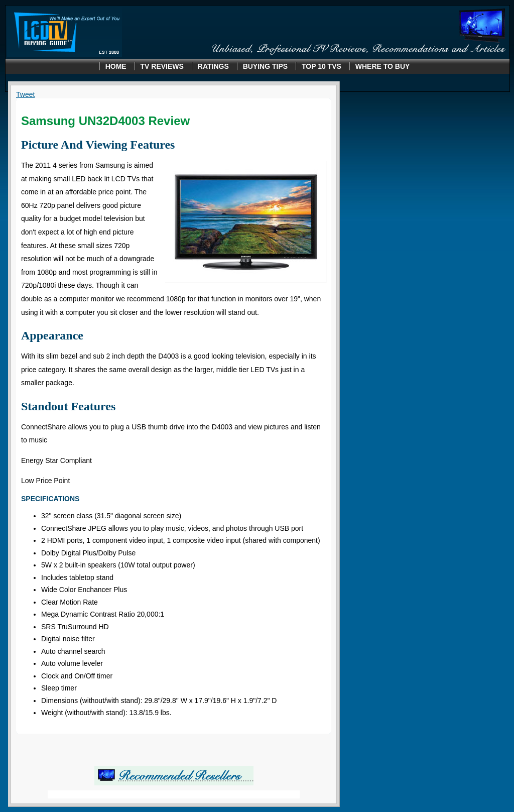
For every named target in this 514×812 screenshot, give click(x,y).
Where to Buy (383, 66)
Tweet (25, 94)
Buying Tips (265, 66)
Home (116, 66)
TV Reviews (162, 66)
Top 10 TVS (322, 66)
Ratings (213, 66)
